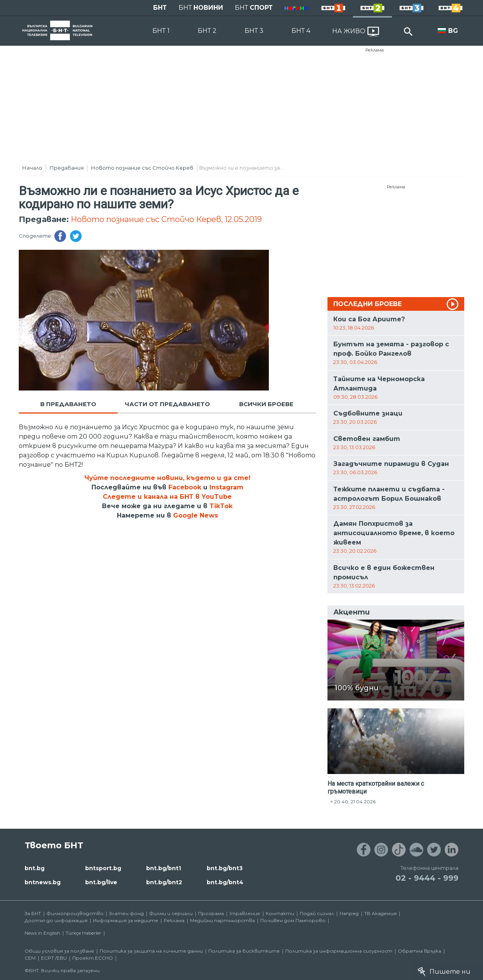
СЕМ (30, 958)
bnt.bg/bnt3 (225, 868)
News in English (42, 933)
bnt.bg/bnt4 (225, 882)
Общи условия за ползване (59, 951)
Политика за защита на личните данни (151, 951)
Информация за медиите (126, 920)
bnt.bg (35, 868)
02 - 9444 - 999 (427, 878)
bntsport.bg (103, 868)
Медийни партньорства (222, 920)
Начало (32, 168)
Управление (245, 913)
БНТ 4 (301, 31)
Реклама (375, 50)
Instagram (226, 487)
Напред (349, 913)
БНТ (160, 8)
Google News (196, 515)
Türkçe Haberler (83, 933)
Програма (211, 913)
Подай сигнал (317, 913)
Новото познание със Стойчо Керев (142, 168)
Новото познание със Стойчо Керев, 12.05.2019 (166, 219)
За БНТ (33, 913)
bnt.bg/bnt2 (164, 882)
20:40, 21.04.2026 (355, 802)
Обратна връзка (419, 951)
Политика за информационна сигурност (339, 951)
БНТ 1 (161, 31)
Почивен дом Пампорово (293, 920)
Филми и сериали (171, 913)
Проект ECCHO (93, 958)
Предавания (67, 168)
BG (453, 31)
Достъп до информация (56, 920)
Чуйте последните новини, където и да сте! (167, 478)
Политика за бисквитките (244, 951)
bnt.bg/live (101, 882)
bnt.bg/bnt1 (164, 868)
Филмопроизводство (75, 913)
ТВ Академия (380, 913)
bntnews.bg (43, 882)
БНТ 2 (207, 31)
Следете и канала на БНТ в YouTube (167, 497)
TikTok (221, 506)
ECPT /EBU (54, 958)
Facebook (185, 487)
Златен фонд (126, 913)
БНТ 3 (254, 31)
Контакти (280, 913)
